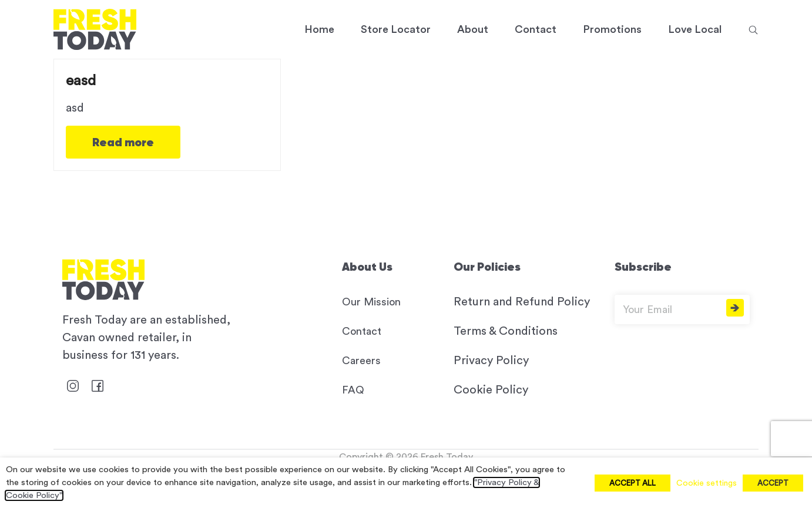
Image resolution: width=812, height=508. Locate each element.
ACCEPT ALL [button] (633, 483)
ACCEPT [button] (773, 483)
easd (81, 81)
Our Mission (371, 302)
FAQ (353, 390)
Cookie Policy (491, 390)
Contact (362, 331)
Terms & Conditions (506, 331)
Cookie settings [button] (707, 483)
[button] (753, 29)
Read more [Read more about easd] (123, 142)
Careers (361, 361)
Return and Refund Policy (522, 302)
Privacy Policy (491, 361)
